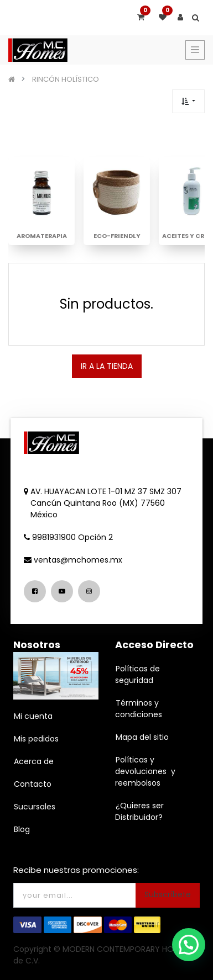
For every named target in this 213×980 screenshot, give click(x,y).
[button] (188, 101)
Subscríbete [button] (168, 894)
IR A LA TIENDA (107, 366)
